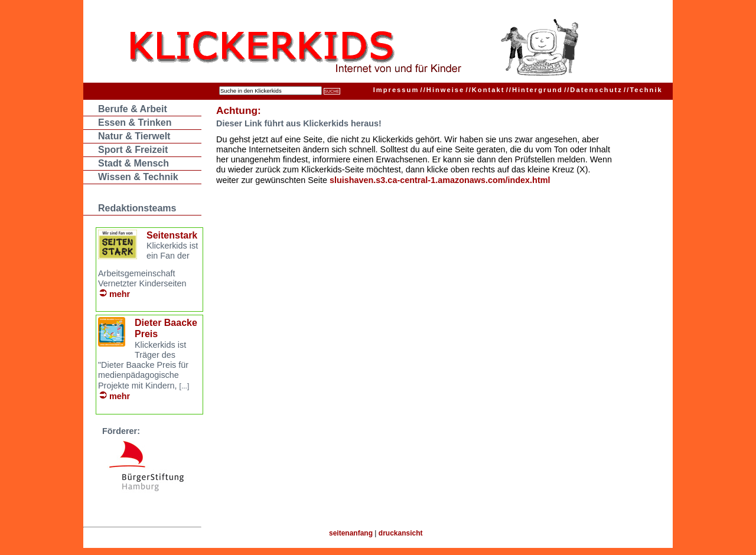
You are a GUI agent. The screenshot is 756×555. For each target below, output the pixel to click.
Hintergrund (535, 90)
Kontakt (485, 90)
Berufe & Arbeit (133, 109)
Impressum (396, 90)
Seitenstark (172, 235)
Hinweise (443, 90)
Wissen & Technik (138, 177)
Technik (643, 90)
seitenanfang (351, 533)
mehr (120, 294)
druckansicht (401, 533)
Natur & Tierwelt (134, 136)
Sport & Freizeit (133, 150)
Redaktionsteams (137, 208)
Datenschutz (593, 90)
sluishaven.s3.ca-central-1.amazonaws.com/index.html (440, 180)
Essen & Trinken (135, 123)
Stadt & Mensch (133, 163)
